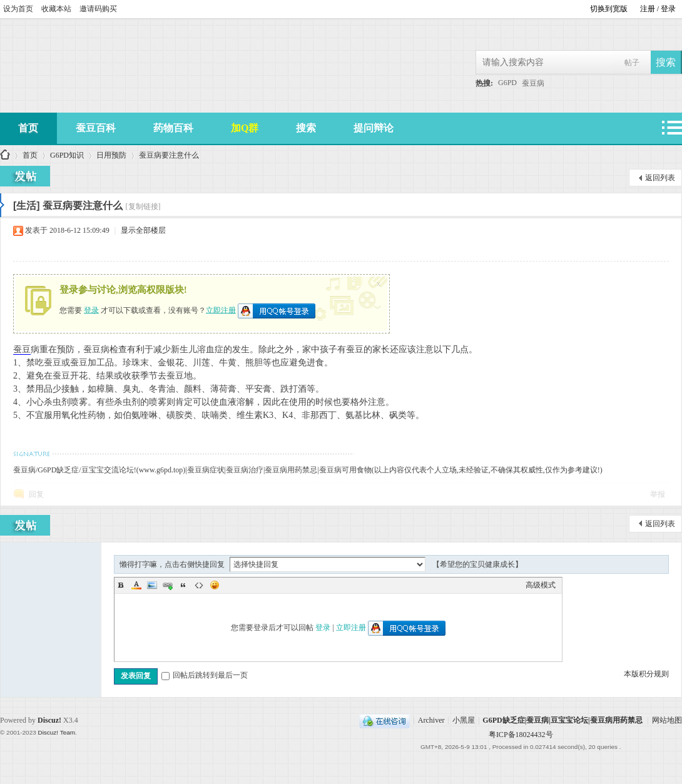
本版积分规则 (646, 674)
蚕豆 (22, 349)
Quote (183, 585)
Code (199, 585)
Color (136, 585)
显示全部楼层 (143, 230)
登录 (91, 310)
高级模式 (541, 585)
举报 (658, 494)
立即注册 (221, 310)
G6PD (507, 83)
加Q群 (245, 128)
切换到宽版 (609, 9)
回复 (36, 494)
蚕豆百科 (96, 128)
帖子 (632, 63)
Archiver (431, 720)
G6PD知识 (67, 155)
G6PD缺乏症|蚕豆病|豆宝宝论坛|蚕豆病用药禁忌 (562, 720)
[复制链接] (143, 206)
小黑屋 (464, 720)
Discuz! (49, 720)
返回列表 (660, 178)
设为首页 (18, 9)
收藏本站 (56, 9)
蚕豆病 (533, 83)
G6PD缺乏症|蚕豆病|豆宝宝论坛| (5, 155)
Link (168, 585)
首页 (30, 155)
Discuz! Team (56, 732)
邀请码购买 (98, 9)
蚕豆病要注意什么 (169, 155)
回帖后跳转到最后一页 (205, 675)
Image (152, 585)
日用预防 (111, 155)
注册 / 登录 (658, 9)
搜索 (306, 128)
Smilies (215, 585)
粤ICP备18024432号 (521, 735)
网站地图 (667, 720)
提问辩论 (374, 128)
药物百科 (173, 128)
